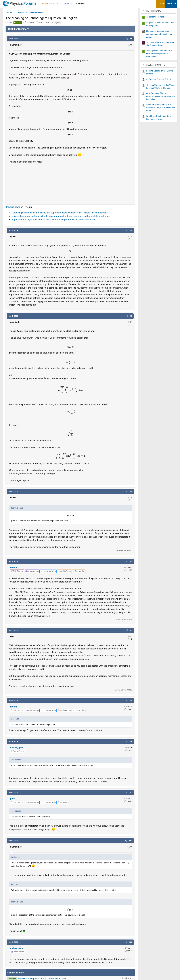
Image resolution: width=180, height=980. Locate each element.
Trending (87, 4)
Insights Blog (55, 4)
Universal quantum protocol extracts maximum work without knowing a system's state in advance (67, 217)
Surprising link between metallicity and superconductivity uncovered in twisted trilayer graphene (66, 214)
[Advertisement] (70, 184)
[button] (64, 4)
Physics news (19, 208)
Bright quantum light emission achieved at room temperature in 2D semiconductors (60, 220)
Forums (72, 4)
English (63, 24)
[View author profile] (71, 576)
